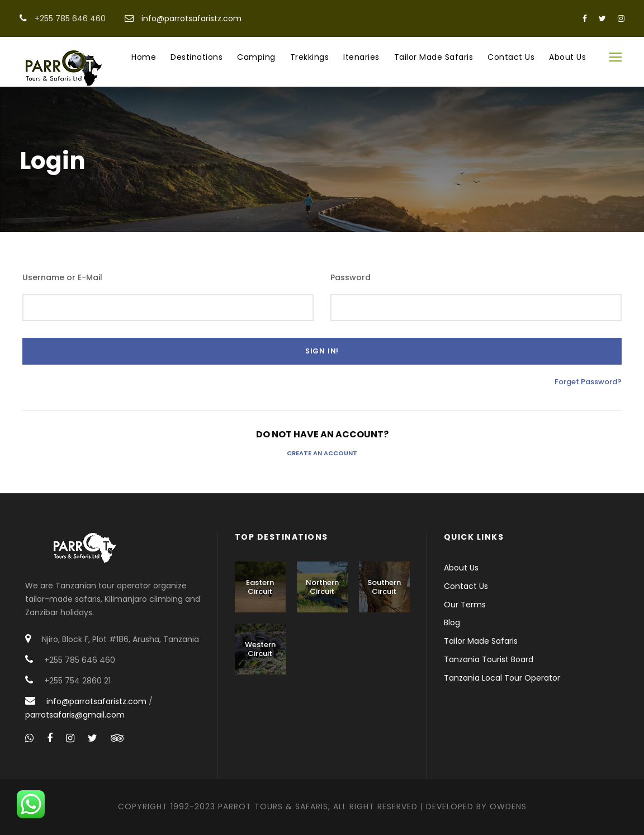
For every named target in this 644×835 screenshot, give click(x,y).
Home (144, 57)
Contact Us (511, 57)
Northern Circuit (322, 587)
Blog (452, 622)
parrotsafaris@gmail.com (75, 715)
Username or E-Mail (62, 277)
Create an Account (322, 453)
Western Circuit (260, 649)
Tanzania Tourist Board (489, 659)
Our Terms (465, 605)
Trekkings (310, 57)
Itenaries (361, 57)
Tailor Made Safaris (434, 57)
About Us (567, 57)
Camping (256, 57)
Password (351, 277)
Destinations (196, 57)
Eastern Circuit (260, 587)
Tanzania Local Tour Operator (502, 678)
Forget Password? (588, 382)
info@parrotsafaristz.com (191, 18)
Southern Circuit (384, 587)
